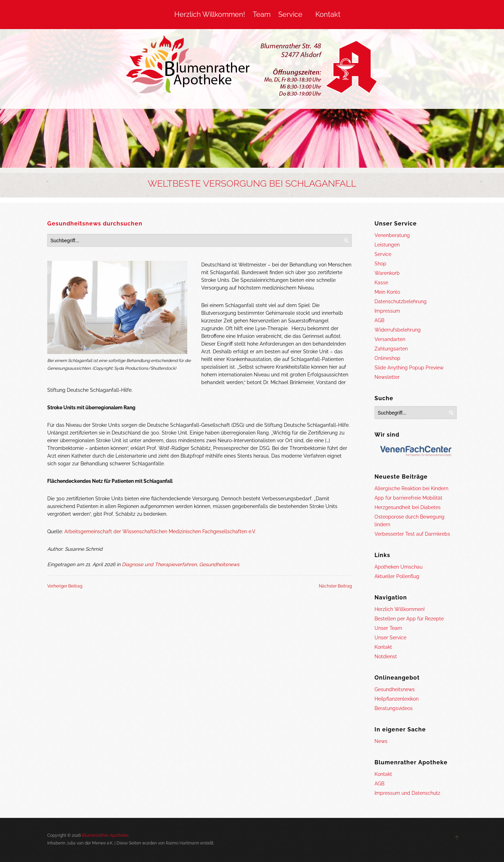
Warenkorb (387, 273)
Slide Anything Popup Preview (409, 368)
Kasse (381, 283)
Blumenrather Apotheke (105, 835)
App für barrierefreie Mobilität (408, 498)
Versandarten (390, 339)
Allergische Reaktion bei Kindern (411, 488)
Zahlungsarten (391, 349)
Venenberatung (392, 235)
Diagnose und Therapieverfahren (159, 564)
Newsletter (387, 377)
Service (290, 14)
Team (262, 14)
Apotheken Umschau (398, 567)
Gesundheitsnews (219, 564)
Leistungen (387, 245)
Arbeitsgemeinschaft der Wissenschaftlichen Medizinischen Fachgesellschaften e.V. (160, 531)
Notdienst (386, 656)
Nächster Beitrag (335, 586)
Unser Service (390, 638)
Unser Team (388, 628)
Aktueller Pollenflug (397, 576)
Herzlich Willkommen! (210, 14)
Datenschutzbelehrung (401, 301)
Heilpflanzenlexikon (397, 699)
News (381, 741)
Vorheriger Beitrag (65, 586)
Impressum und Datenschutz (407, 793)
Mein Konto (387, 292)
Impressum (387, 311)
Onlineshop (387, 358)
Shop (380, 264)
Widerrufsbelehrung (398, 330)
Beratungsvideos (394, 708)
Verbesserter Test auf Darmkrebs (412, 534)
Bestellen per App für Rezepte (409, 619)
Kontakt (328, 14)
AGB (379, 320)
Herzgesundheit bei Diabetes (408, 507)
